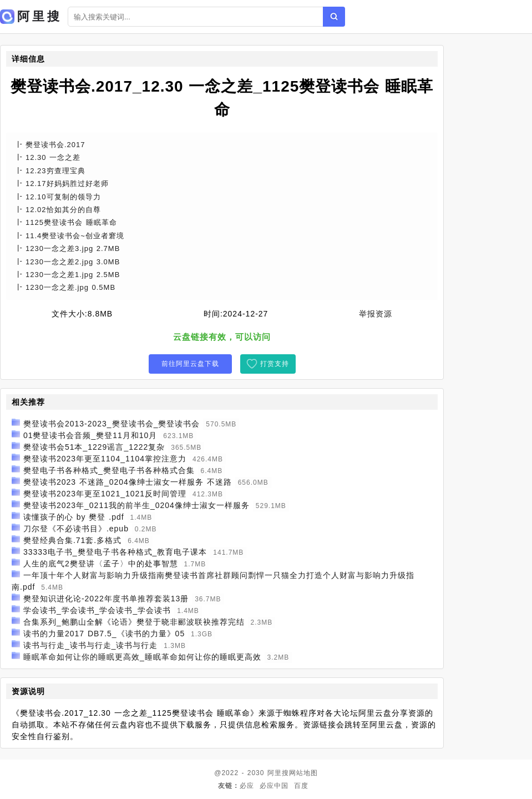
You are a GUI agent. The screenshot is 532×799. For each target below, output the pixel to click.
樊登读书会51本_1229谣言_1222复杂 (94, 447)
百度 (301, 786)
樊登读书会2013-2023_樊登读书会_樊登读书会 (112, 424)
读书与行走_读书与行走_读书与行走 (91, 645)
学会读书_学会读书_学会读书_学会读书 (97, 610)
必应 (247, 786)
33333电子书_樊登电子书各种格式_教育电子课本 (115, 552)
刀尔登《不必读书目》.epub (76, 529)
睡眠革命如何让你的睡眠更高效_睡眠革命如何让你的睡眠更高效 (142, 657)
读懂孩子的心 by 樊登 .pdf (74, 517)
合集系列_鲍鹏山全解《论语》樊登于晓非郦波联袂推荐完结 (134, 622)
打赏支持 (275, 364)
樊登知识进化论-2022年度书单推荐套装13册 (106, 599)
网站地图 (303, 773)
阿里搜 (278, 773)
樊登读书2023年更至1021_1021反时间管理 (105, 494)
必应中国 (274, 786)
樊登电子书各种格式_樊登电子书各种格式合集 (109, 470)
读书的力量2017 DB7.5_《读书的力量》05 (104, 634)
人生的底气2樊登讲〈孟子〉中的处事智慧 (101, 564)
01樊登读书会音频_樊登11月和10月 (90, 435)
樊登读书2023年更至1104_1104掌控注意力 (105, 459)
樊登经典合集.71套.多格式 (72, 540)
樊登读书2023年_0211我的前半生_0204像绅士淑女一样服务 (136, 505)
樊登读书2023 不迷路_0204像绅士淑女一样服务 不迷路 (128, 482)
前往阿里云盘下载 (190, 364)
